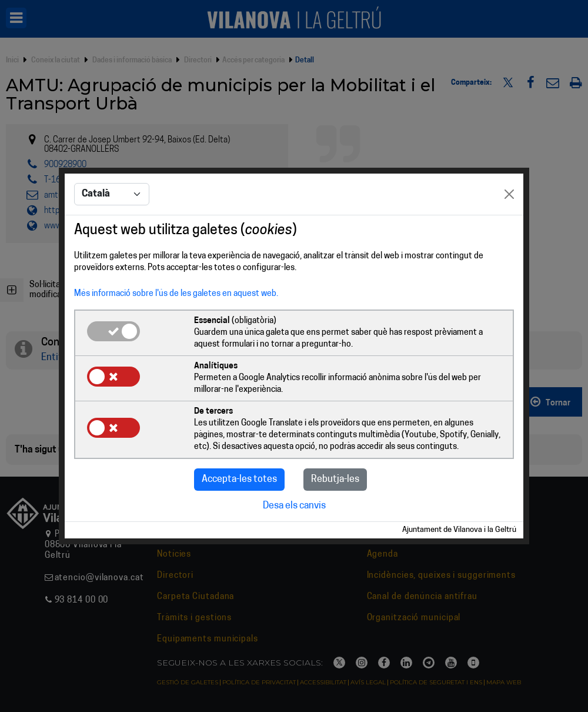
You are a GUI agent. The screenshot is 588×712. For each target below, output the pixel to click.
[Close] (509, 194)
